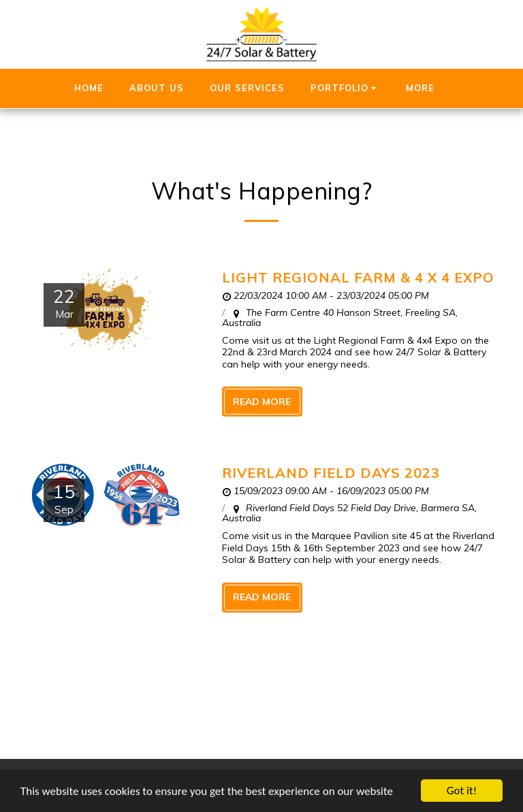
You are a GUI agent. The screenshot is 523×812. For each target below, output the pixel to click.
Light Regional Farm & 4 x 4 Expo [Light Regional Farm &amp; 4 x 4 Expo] (358, 277)
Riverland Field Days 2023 (331, 473)
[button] (346, 88)
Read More (262, 402)
